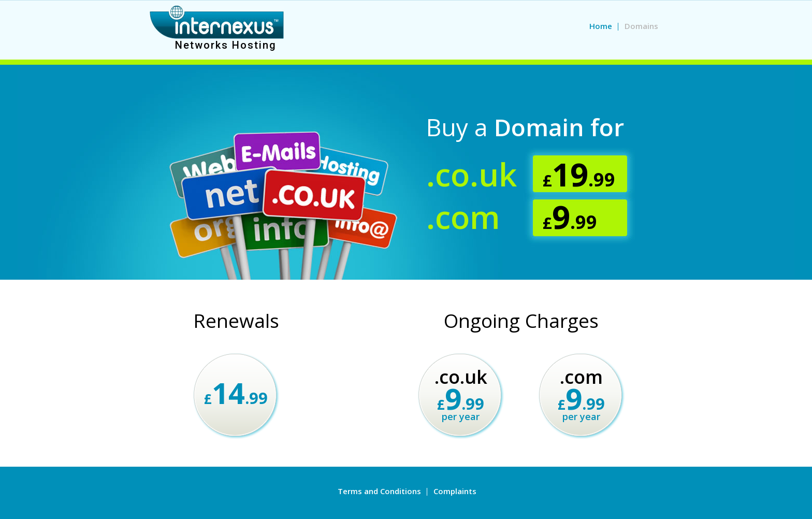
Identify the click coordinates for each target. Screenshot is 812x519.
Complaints (455, 491)
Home (601, 26)
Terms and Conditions (379, 491)
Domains (641, 26)
